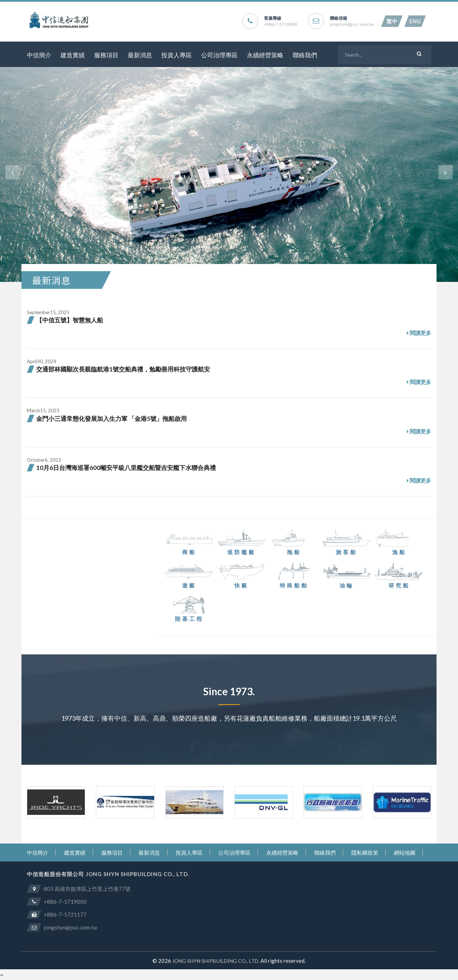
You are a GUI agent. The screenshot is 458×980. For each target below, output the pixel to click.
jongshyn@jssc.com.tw (352, 24)
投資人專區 (177, 55)
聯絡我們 (305, 55)
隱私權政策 (365, 852)
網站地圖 (405, 852)
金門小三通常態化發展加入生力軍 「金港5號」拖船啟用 (111, 419)
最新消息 (140, 55)
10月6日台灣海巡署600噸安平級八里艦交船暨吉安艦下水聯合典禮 (126, 468)
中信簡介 (39, 55)
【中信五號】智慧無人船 (70, 320)
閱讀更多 (419, 333)
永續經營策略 (265, 55)
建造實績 (73, 55)
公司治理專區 (219, 55)
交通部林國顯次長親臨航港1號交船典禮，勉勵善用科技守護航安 (123, 369)
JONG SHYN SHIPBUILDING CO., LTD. (216, 961)
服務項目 (106, 55)
